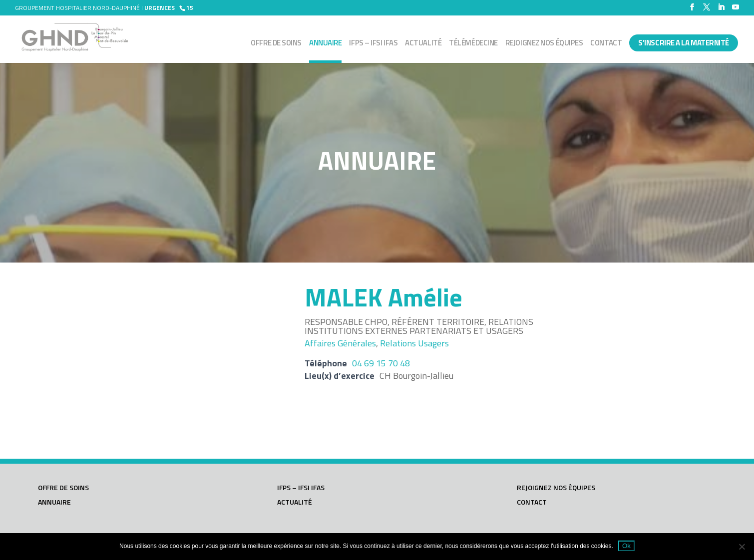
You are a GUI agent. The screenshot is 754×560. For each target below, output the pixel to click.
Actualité (423, 44)
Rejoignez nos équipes (544, 44)
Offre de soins (276, 44)
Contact (606, 44)
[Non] (742, 547)
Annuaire (325, 44)
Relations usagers (414, 343)
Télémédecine (473, 44)
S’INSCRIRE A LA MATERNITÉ (684, 43)
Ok (626, 546)
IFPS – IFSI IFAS (373, 44)
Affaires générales (340, 343)
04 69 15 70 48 (381, 363)
